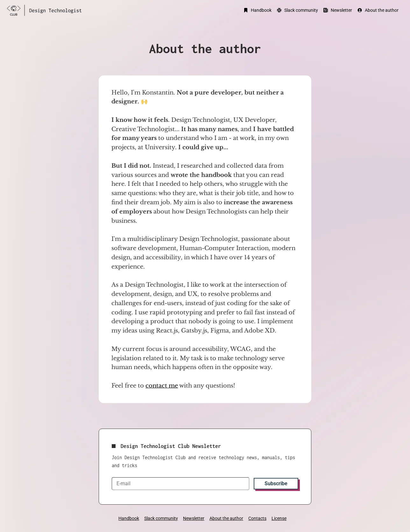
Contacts (257, 518)
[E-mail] (180, 484)
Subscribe (276, 483)
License (279, 518)
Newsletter (338, 10)
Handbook (257, 10)
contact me (162, 386)
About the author (378, 10)
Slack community (297, 10)
